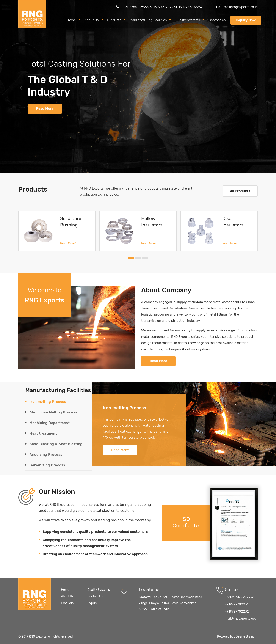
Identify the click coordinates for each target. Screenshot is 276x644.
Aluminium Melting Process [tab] (53, 412)
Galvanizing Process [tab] (47, 465)
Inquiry (92, 603)
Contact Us (217, 20)
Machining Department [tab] (50, 423)
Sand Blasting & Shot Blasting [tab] (56, 444)
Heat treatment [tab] (43, 433)
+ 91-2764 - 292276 (239, 597)
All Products (240, 191)
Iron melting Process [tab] (48, 402)
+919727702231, (166, 7)
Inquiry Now (246, 20)
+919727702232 (191, 7)
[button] (21, 86)
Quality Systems (188, 20)
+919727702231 (236, 604)
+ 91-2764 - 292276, (135, 7)
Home (71, 20)
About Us (91, 20)
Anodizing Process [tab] (46, 455)
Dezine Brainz (245, 637)
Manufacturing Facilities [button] (148, 20)
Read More (45, 109)
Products (114, 20)
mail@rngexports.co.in (237, 7)
